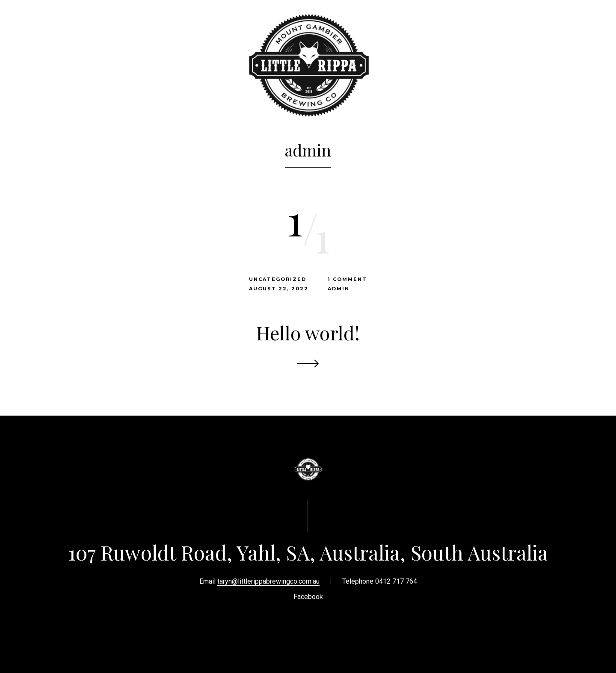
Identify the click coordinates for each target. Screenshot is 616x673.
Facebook (308, 597)
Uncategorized (278, 279)
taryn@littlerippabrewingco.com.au (268, 581)
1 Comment (347, 279)
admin (339, 289)
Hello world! (308, 332)
